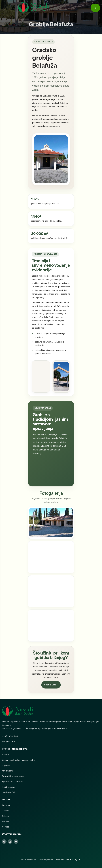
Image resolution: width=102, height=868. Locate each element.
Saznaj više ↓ (51, 685)
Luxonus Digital (73, 860)
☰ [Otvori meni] (95, 8)
